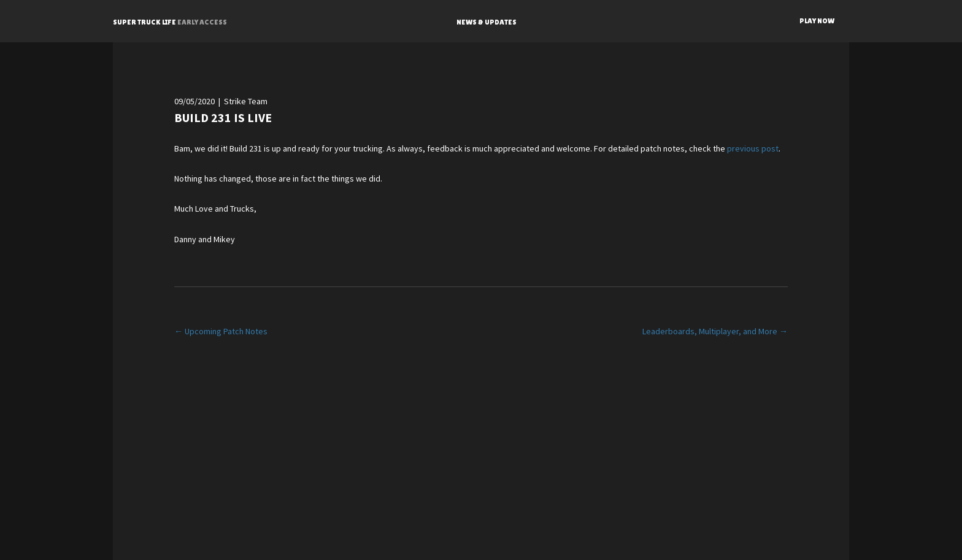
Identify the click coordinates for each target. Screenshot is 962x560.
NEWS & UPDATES (487, 22)
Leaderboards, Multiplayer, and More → (715, 331)
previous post (753, 148)
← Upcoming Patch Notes (221, 331)
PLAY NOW (817, 21)
